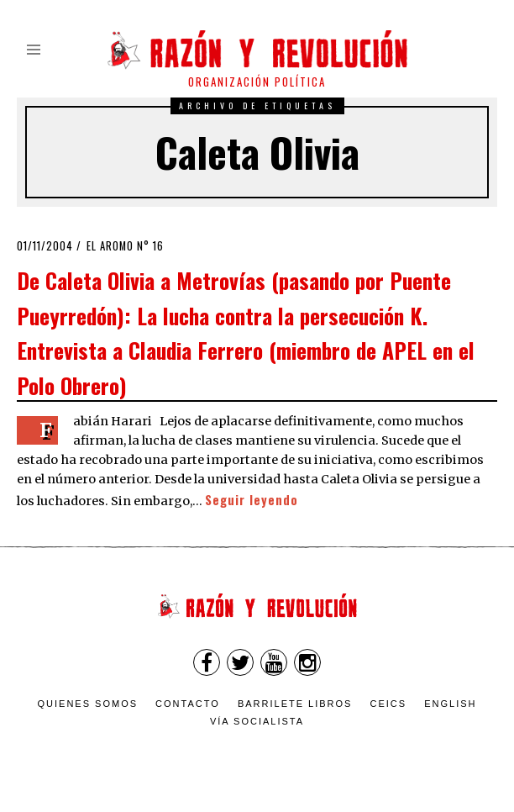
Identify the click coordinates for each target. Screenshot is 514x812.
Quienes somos (88, 704)
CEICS (389, 704)
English (450, 704)
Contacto (188, 704)
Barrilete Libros (295, 704)
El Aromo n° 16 (125, 246)
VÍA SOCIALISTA (257, 721)
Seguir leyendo (252, 500)
